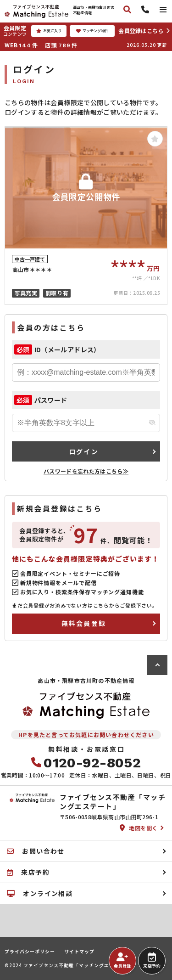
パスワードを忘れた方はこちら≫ (86, 471)
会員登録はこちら (141, 31)
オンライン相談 (40, 893)
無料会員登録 (84, 623)
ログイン (84, 451)
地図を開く (139, 828)
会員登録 (122, 961)
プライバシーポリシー (30, 952)
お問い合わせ (36, 851)
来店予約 (152, 961)
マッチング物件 (92, 31)
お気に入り (49, 31)
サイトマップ (79, 952)
